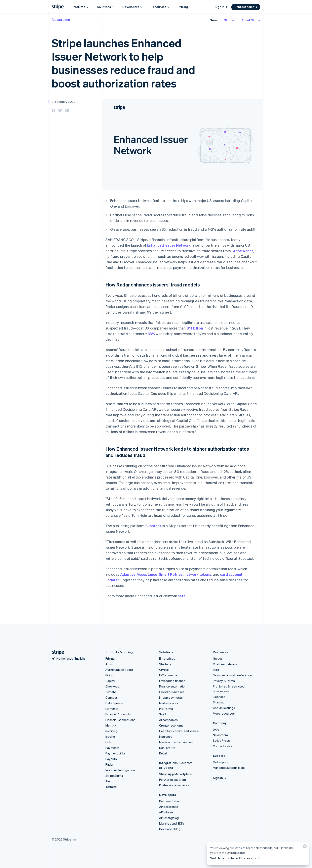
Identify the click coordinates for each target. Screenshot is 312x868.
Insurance (166, 737)
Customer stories (225, 664)
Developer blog (170, 829)
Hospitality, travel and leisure (179, 731)
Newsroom (61, 19)
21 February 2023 (63, 102)
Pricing (183, 7)
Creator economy (171, 725)
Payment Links (116, 753)
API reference (169, 807)
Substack (154, 526)
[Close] (304, 847)
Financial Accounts (118, 714)
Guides (218, 658)
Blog (216, 670)
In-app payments (171, 697)
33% (151, 334)
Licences (219, 697)
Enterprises (167, 658)
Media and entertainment (177, 742)
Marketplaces (169, 703)
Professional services (174, 785)
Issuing (110, 737)
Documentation (170, 801)
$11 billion (195, 328)
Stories (229, 20)
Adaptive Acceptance (139, 574)
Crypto (164, 670)
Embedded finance (172, 681)
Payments (113, 748)
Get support (221, 762)
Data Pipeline (115, 703)
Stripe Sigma (114, 776)
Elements (112, 709)
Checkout (112, 686)
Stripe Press (221, 740)
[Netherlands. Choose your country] (68, 658)
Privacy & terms (224, 681)
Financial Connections (120, 720)
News (214, 20)
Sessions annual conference (232, 675)
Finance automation (173, 686)
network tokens (198, 574)
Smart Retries (171, 574)
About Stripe (251, 20)
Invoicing (112, 731)
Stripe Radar (242, 251)
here (182, 596)
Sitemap (219, 702)
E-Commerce (168, 675)
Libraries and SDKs (172, 823)
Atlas (109, 664)
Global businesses (172, 692)
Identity (111, 725)
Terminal (111, 787)
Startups (165, 664)
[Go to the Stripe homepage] (57, 652)
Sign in (221, 7)
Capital (110, 681)
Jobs (216, 729)
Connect (111, 697)
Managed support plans (229, 768)
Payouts (111, 759)
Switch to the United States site (235, 858)
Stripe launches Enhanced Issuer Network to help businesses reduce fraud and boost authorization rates (123, 63)
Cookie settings (224, 708)
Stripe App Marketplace (175, 774)
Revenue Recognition (120, 770)
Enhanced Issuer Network (169, 245)
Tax (108, 781)
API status (166, 812)
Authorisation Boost (119, 670)
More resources (224, 713)
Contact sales (246, 7)
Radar (109, 764)
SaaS (163, 714)
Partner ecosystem (173, 780)
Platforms (166, 709)
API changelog (169, 818)
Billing (109, 675)
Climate (111, 692)
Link (108, 742)
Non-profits (167, 748)
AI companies (168, 720)
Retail (163, 753)
